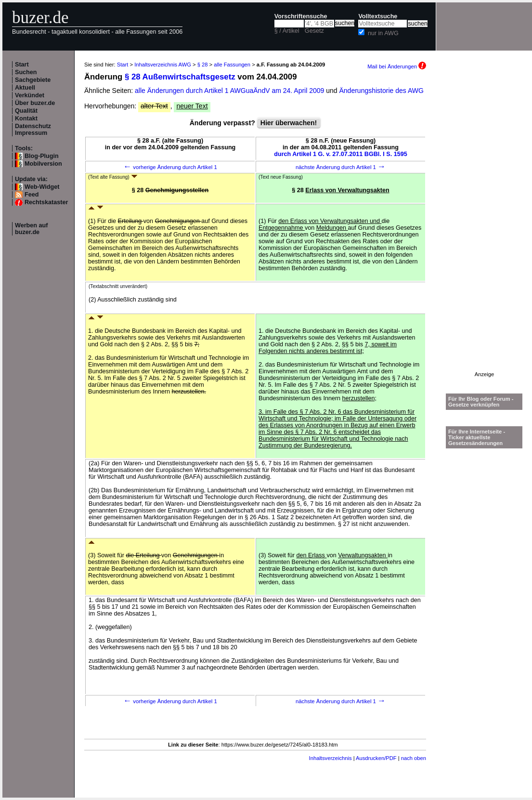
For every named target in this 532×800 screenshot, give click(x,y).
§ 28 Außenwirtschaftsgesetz (180, 77)
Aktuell (25, 88)
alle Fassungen (232, 65)
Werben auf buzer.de (31, 229)
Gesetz (314, 31)
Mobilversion (43, 164)
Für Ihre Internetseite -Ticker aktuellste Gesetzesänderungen (477, 437)
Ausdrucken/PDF (376, 758)
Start (22, 65)
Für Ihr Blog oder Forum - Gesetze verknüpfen (481, 402)
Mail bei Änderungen (397, 66)
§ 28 (203, 65)
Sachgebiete (33, 80)
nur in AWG (383, 33)
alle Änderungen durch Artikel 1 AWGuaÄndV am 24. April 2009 (230, 91)
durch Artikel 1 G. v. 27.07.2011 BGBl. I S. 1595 (341, 154)
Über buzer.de (35, 103)
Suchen (26, 72)
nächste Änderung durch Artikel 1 (341, 167)
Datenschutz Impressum (33, 130)
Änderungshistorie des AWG (382, 91)
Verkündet (30, 95)
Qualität (26, 111)
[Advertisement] (484, 227)
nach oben (414, 758)
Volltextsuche (378, 16)
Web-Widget (42, 187)
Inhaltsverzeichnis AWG (163, 65)
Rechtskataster (46, 202)
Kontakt (26, 118)
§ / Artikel (287, 31)
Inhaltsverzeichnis (331, 758)
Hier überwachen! (289, 123)
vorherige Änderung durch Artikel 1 (170, 167)
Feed (32, 195)
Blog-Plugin (42, 156)
